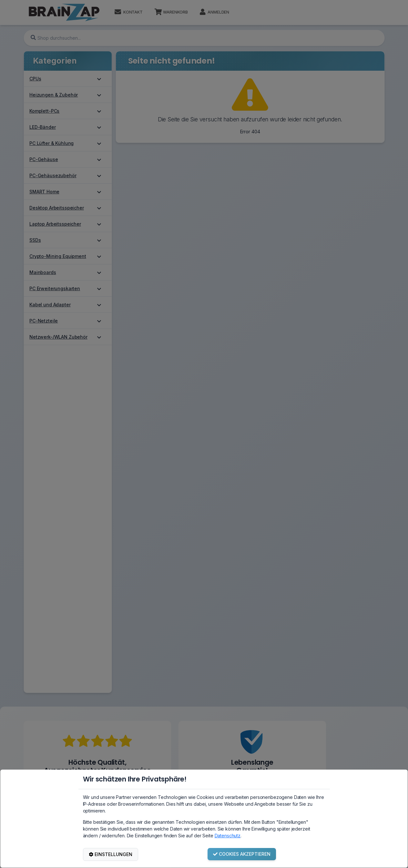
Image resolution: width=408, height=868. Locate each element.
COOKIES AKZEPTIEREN (242, 854)
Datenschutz (228, 836)
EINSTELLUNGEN (111, 854)
